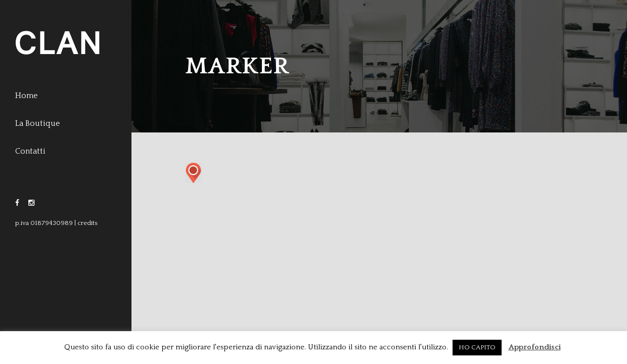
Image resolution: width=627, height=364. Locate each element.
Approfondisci (535, 347)
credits (87, 223)
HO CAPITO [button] (477, 347)
